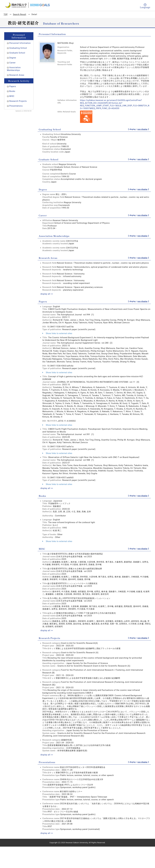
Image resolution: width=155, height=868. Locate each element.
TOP (6, 14)
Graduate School (17, 53)
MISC (12, 96)
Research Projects (18, 101)
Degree (13, 58)
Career (12, 63)
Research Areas (17, 75)
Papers (13, 86)
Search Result (20, 14)
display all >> (47, 294)
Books (12, 91)
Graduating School (18, 48)
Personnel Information (20, 43)
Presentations (16, 106)
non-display (142, 129)
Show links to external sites (57, 333)
